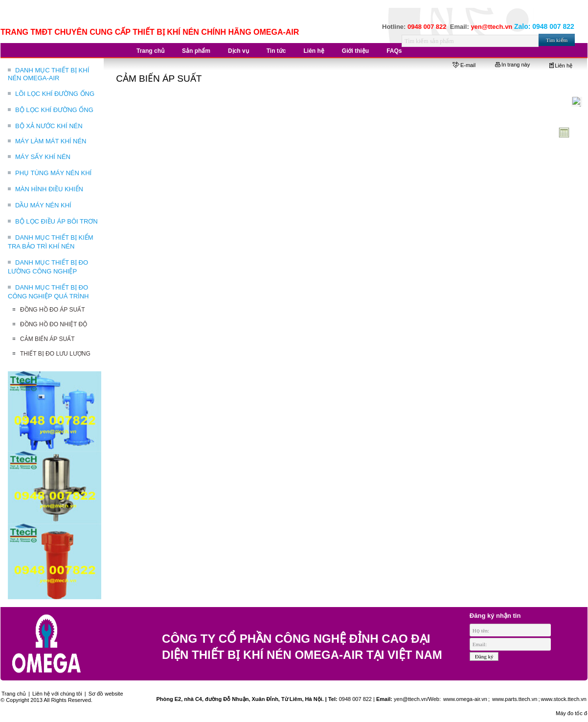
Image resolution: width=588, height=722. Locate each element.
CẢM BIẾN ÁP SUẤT (47, 339)
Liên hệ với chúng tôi (57, 694)
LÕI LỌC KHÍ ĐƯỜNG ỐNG (55, 94)
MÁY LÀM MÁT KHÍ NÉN (51, 141)
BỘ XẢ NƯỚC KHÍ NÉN (49, 126)
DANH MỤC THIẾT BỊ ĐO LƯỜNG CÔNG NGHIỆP (48, 267)
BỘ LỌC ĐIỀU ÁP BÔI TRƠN (57, 221)
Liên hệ (561, 66)
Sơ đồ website (106, 694)
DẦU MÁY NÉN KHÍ (43, 205)
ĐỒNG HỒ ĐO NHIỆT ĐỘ (54, 324)
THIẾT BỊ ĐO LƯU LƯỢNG (55, 354)
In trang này (512, 65)
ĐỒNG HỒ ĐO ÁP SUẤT (52, 310)
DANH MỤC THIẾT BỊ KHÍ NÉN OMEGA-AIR (48, 74)
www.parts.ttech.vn (515, 699)
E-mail (464, 65)
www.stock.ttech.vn (564, 699)
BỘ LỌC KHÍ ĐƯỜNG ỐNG (54, 110)
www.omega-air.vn (464, 699)
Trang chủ (14, 694)
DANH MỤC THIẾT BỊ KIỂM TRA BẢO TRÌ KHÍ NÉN (51, 242)
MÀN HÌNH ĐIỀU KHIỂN (49, 189)
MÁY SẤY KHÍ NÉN (43, 157)
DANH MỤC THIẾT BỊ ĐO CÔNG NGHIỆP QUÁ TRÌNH (48, 292)
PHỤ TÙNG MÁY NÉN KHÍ (53, 173)
